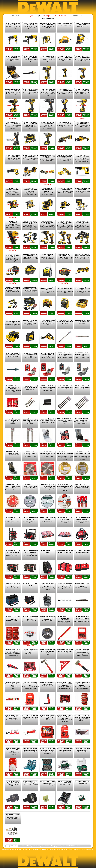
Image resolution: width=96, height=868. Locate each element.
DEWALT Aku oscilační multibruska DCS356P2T (13, 288)
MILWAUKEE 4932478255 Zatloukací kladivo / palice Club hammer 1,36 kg (82, 651)
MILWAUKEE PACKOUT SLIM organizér (65, 519)
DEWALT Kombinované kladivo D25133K (13, 24)
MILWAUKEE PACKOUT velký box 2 (30, 519)
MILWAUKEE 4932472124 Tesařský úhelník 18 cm (65, 651)
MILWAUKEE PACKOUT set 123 (13, 519)
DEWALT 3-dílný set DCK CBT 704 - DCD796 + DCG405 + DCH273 (30, 222)
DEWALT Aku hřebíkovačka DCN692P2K (13, 223)
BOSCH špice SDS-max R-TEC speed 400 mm (82, 321)
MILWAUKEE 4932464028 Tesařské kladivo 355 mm (48, 651)
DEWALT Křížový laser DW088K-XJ (30, 321)
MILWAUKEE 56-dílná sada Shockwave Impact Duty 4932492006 (13, 618)
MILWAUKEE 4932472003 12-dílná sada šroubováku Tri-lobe (30, 651)
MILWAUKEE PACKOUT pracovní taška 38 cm (82, 519)
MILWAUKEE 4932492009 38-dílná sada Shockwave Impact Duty (82, 684)
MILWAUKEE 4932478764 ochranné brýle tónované (82, 716)
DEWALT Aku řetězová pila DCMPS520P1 (48, 321)
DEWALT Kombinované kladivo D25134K (30, 24)
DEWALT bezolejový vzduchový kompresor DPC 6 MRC (48, 288)
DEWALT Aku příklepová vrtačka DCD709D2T (13, 90)
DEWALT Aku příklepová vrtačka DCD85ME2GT (48, 90)
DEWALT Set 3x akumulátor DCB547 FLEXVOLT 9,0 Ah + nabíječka (65, 156)
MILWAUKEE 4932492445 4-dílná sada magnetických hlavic (48, 717)
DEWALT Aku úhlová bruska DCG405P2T (65, 123)
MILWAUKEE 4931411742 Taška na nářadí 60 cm (82, 552)
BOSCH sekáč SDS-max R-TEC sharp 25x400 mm (65, 321)
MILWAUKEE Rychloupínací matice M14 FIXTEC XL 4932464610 (48, 618)
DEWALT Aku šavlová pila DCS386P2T (13, 156)
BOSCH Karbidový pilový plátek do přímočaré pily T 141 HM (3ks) (65, 585)
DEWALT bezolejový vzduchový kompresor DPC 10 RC (82, 288)
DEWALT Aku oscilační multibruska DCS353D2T (82, 255)
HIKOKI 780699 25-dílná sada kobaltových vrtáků (13, 453)
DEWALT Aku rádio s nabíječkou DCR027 (65, 255)
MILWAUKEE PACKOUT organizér (48, 519)
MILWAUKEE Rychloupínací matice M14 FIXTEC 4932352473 (30, 618)
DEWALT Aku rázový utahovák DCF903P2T (65, 90)
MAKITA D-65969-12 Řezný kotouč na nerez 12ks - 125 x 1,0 (65, 486)
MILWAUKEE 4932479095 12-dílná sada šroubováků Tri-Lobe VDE (65, 684)
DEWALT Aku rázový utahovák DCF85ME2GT (13, 123)
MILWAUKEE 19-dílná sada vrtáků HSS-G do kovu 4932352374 (13, 387)
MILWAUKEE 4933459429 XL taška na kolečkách (65, 552)
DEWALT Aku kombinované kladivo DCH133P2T (82, 157)
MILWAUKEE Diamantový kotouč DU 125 (30, 453)
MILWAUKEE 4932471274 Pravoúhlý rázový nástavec (13, 650)
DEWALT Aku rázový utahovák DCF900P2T (30, 123)
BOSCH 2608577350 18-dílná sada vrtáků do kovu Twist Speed (65, 420)
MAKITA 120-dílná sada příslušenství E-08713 (48, 749)
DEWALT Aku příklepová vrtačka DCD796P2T (30, 90)
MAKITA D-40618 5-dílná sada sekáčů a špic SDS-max (48, 387)
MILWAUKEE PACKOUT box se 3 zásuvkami (30, 552)
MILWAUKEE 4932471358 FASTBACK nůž (48, 683)
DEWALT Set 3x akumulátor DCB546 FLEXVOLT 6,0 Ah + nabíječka (48, 156)
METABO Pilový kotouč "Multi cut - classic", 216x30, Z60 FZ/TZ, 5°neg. (30, 486)
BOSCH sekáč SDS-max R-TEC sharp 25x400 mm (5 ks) (82, 387)
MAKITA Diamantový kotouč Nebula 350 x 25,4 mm (65, 453)
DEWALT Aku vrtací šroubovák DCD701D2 (48, 57)
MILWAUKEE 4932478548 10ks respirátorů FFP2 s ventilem (13, 750)
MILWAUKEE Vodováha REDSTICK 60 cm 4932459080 (65, 618)
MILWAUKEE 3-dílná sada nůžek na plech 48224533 (82, 486)
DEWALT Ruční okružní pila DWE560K (13, 57)
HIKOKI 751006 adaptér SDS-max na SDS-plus (13, 354)
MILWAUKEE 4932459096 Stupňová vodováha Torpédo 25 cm (13, 684)
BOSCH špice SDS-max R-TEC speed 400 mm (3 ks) (13, 421)
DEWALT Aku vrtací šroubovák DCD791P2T (82, 57)
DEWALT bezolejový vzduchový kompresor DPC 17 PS (13, 321)
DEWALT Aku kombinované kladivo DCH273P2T (13, 190)
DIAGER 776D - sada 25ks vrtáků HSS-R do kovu (48, 355)
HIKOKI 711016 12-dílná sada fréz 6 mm (48, 782)
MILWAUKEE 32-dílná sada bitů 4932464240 (82, 618)
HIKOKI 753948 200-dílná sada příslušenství (82, 749)
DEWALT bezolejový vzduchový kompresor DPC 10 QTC (65, 288)
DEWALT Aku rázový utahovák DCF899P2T (82, 90)
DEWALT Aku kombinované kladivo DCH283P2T (30, 190)
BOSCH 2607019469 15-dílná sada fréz (82, 782)
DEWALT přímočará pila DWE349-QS (82, 24)
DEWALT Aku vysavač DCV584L (30, 255)
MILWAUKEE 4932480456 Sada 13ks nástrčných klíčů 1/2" (30, 684)
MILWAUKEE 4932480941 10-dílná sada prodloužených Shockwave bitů (13, 717)
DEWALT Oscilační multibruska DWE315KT (30, 288)
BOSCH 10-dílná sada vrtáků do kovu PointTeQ (48, 420)
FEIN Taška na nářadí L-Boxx (30, 585)
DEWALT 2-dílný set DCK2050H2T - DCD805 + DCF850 (48, 222)
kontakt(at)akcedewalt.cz (51, 16)
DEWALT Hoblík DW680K (65, 23)
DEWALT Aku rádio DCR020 (48, 255)
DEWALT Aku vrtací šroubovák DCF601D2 (65, 57)
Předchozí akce (63, 16)
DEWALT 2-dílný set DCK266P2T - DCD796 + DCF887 (82, 222)
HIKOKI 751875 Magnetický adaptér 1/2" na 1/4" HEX (13, 782)
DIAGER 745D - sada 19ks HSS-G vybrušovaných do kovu (65, 354)
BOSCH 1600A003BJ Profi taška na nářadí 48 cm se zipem (13, 585)
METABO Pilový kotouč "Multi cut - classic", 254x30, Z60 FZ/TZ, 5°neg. (48, 486)
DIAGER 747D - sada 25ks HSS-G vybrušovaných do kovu (82, 354)
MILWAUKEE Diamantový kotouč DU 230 (48, 453)
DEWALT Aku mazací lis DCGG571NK (82, 189)
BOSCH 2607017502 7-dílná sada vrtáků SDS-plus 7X (82, 420)
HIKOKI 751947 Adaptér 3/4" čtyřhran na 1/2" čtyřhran (30, 782)
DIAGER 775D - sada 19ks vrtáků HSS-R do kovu (30, 355)
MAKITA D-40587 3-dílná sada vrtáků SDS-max (30, 387)
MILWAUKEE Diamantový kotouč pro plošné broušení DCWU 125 (13, 486)
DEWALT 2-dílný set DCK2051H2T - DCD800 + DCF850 (65, 222)
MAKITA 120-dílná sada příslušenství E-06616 (30, 749)
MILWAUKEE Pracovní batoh (48, 552)
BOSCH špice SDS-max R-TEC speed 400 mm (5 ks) (30, 421)
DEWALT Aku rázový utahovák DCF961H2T (48, 123)
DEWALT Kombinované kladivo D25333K (48, 24)
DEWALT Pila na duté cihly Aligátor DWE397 (30, 57)
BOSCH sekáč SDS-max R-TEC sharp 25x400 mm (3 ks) (65, 387)
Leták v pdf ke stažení (32, 16)
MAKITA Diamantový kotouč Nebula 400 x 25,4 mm (82, 453)
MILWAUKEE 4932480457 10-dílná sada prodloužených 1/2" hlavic (65, 717)
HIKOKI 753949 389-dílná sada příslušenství (65, 749)
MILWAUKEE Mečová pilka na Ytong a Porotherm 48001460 (82, 585)
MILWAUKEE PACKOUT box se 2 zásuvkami (13, 552)
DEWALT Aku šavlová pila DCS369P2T (82, 123)
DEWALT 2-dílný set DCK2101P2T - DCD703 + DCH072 (13, 255)
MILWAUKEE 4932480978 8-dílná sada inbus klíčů (30, 716)
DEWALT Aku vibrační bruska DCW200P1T (65, 189)
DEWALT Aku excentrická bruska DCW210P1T (48, 190)
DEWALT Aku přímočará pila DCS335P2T (30, 156)
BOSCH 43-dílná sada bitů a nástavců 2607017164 (65, 782)
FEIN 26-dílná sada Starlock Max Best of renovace (13, 815)
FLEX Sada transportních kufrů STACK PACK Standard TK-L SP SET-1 (48, 585)
